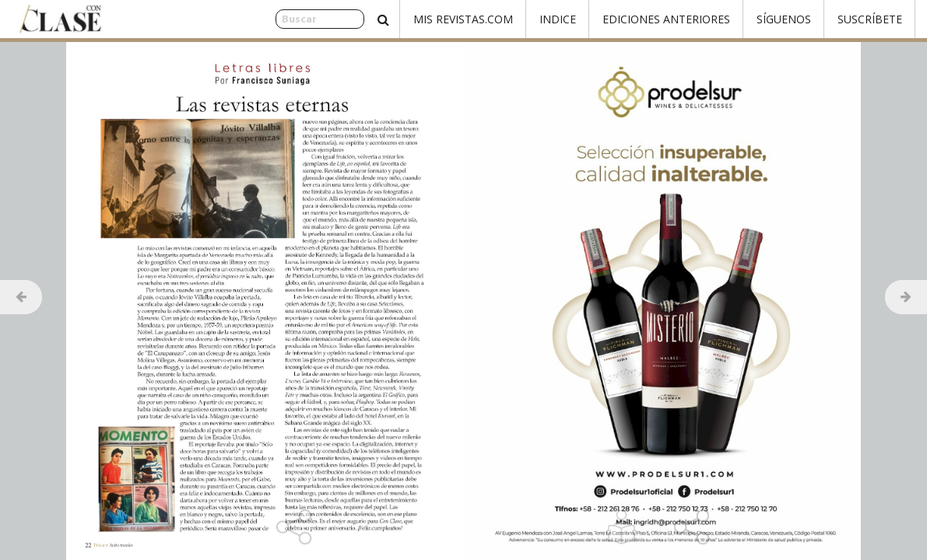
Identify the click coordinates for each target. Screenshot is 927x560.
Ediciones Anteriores (666, 19)
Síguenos (784, 19)
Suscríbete (870, 19)
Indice (558, 19)
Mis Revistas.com (463, 19)
